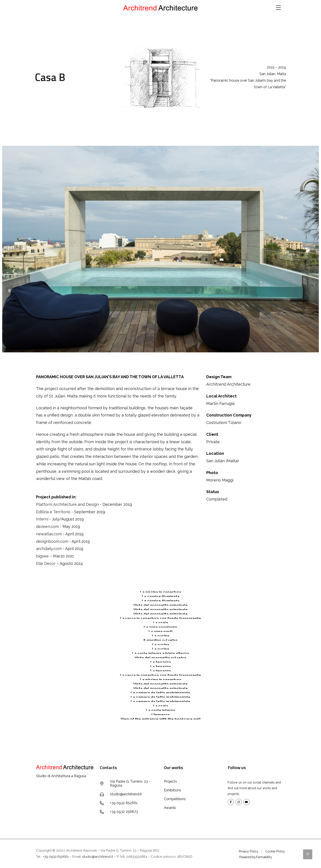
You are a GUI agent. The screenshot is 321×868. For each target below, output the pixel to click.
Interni (42, 519)
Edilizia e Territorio (53, 512)
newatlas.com (49, 534)
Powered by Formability (256, 857)
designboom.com (52, 541)
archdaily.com (49, 549)
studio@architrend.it (98, 857)
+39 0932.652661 (56, 857)
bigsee (42, 556)
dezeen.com (47, 526)
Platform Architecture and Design (67, 504)
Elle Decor (46, 563)
